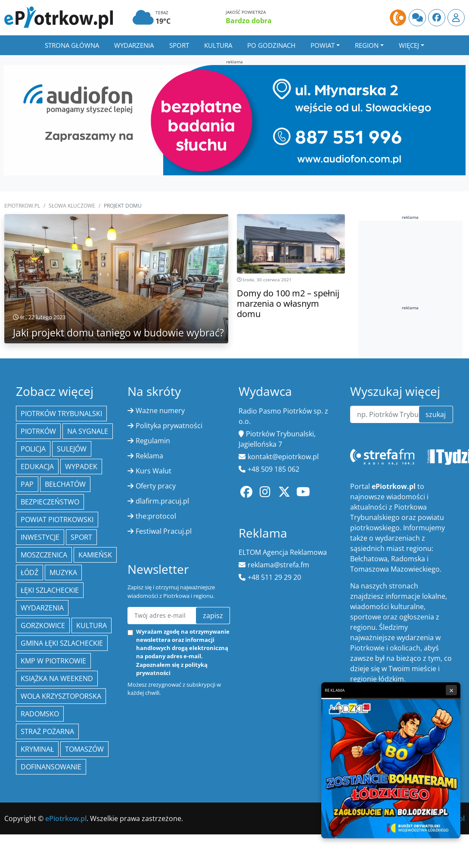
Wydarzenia (134, 45)
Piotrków (38, 431)
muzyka (63, 572)
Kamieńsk (95, 555)
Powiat (323, 45)
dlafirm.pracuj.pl (162, 501)
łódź (30, 572)
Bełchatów (65, 484)
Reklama (149, 456)
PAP (27, 484)
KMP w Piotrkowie (53, 661)
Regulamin (153, 441)
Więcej (409, 45)
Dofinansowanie (51, 767)
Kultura (218, 45)
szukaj (436, 414)
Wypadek (81, 467)
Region (367, 45)
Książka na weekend (57, 678)
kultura (92, 625)
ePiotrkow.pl (22, 206)
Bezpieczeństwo (50, 502)
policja (33, 449)
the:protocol (156, 516)
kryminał (37, 749)
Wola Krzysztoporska (61, 696)
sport (81, 537)
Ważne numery (160, 411)
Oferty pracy (156, 486)
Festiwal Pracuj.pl (164, 531)
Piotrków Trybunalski (61, 414)
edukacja (37, 467)
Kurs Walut (154, 471)
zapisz (213, 616)
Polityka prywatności (169, 426)
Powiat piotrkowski (57, 520)
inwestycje (40, 537)
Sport (179, 45)
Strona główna (72, 45)
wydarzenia (42, 608)
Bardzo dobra (249, 21)
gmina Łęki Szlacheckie (62, 643)
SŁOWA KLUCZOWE (72, 206)
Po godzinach (271, 45)
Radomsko (40, 714)
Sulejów (72, 449)
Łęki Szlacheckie (50, 590)
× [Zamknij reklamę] (451, 690)
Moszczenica (44, 555)
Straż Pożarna (47, 731)
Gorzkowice (43, 625)
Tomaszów (84, 749)
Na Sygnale (88, 431)
